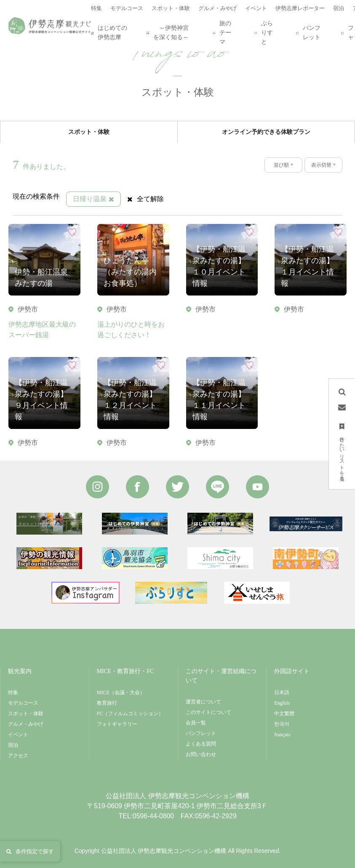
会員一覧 (196, 723)
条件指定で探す (30, 851)
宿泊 (13, 745)
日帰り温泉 (93, 199)
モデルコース (23, 703)
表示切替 (321, 165)
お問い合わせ (201, 754)
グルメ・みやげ (26, 724)
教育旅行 (107, 703)
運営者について (203, 702)
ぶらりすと (264, 33)
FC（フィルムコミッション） (130, 714)
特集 (13, 692)
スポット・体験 (26, 714)
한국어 (282, 724)
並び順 (281, 165)
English (282, 703)
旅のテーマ (222, 33)
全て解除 (145, 199)
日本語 (282, 692)
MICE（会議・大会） (121, 692)
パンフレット (308, 33)
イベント (18, 735)
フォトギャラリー (117, 724)
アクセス (18, 756)
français (282, 735)
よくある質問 (201, 744)
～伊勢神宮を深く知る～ (168, 33)
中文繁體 (284, 714)
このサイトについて (208, 712)
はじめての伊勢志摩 (109, 33)
